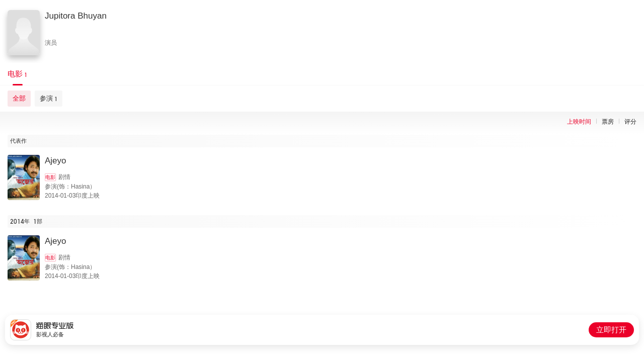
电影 (50, 177)
